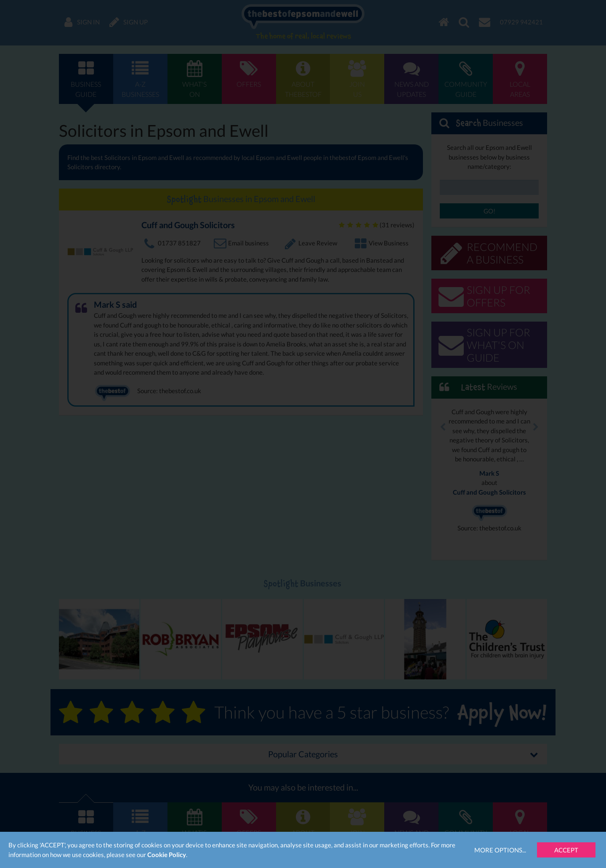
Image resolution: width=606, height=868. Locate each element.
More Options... (500, 850)
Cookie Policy (167, 855)
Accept (566, 850)
